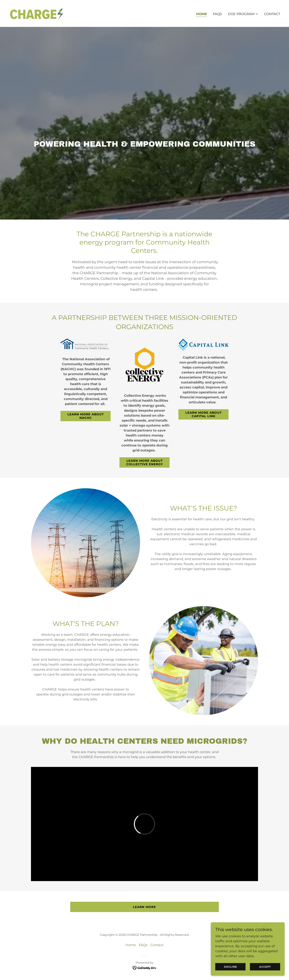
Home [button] (131, 945)
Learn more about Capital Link (204, 414)
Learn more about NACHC (86, 416)
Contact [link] (272, 14)
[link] (36, 13)
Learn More (144, 907)
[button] (243, 14)
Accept (265, 967)
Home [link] (202, 14)
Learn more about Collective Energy (145, 462)
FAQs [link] (217, 14)
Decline (230, 967)
